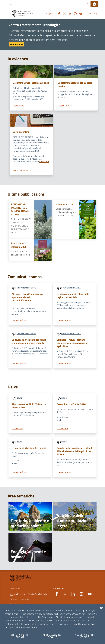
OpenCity (73, 639)
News (19, 403)
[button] (11, 4)
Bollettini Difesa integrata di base (29, 85)
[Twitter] (63, 13)
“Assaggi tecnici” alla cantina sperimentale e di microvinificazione (28, 301)
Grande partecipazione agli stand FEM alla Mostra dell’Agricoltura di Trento (72, 456)
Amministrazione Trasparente (39, 632)
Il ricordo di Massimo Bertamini (29, 453)
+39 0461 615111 (21, 609)
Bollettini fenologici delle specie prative (76, 85)
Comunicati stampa (26, 292)
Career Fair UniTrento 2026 (72, 409)
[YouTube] (80, 13)
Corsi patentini (21, 136)
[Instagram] (74, 13)
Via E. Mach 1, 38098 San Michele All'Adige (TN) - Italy (28, 602)
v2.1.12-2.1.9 (82, 639)
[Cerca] (96, 13)
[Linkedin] (69, 13)
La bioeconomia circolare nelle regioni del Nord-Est (73, 300)
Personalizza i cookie (16, 639)
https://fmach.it (19, 615)
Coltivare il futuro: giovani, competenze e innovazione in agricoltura (73, 347)
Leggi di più (16, 44)
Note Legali (15, 632)
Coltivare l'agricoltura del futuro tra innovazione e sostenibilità (30, 346)
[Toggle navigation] (5, 13)
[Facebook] (58, 13)
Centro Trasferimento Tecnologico (35, 25)
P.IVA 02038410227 (22, 620)
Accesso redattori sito (89, 642)
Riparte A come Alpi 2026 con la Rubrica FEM (29, 411)
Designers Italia (72, 642)
